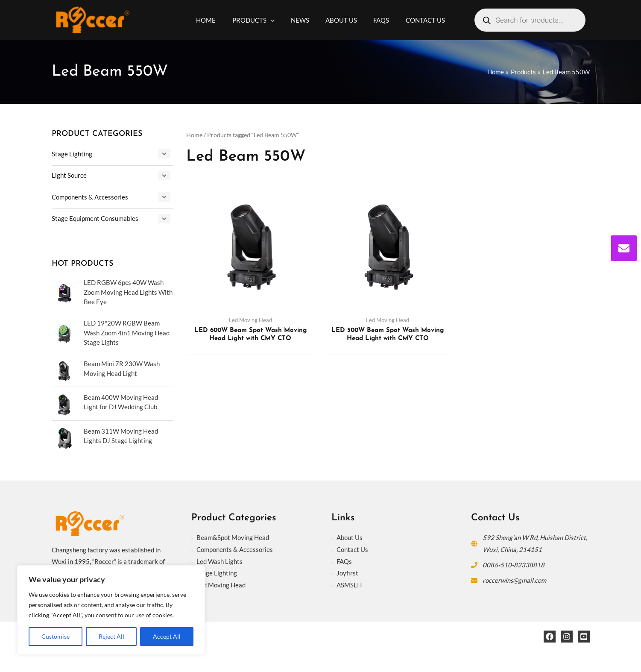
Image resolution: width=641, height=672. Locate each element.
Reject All (111, 636)
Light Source (69, 175)
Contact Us (352, 548)
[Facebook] (550, 636)
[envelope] (624, 248)
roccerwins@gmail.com (515, 579)
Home (194, 135)
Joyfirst (347, 572)
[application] (276, 20)
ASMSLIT (350, 584)
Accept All (167, 636)
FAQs (344, 560)
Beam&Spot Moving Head (233, 537)
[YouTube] (584, 636)
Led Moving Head (221, 584)
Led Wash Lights (220, 560)
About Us (350, 537)
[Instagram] (567, 636)
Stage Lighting (72, 154)
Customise (56, 636)
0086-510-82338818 (514, 563)
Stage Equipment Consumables (95, 217)
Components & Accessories (90, 196)
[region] (111, 610)
